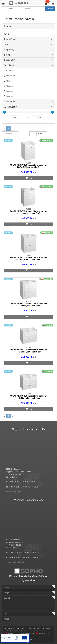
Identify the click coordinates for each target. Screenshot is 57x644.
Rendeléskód (10, 134)
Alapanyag (9, 50)
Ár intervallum (11, 107)
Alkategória (10, 102)
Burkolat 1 (10, 91)
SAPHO (9, 71)
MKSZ (39, 628)
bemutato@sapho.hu (15, 562)
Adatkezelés (12, 631)
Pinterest (41, 633)
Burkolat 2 (10, 96)
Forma (7, 55)
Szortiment (9, 65)
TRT (31, 628)
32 (33, 134)
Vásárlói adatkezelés (30, 631)
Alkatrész (10, 86)
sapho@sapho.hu (14, 491)
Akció (8, 81)
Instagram (10, 633)
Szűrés (7, 26)
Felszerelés (10, 60)
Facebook (26, 633)
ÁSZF (48, 628)
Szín (6, 44)
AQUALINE (11, 76)
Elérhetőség (10, 39)
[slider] (5, 112)
